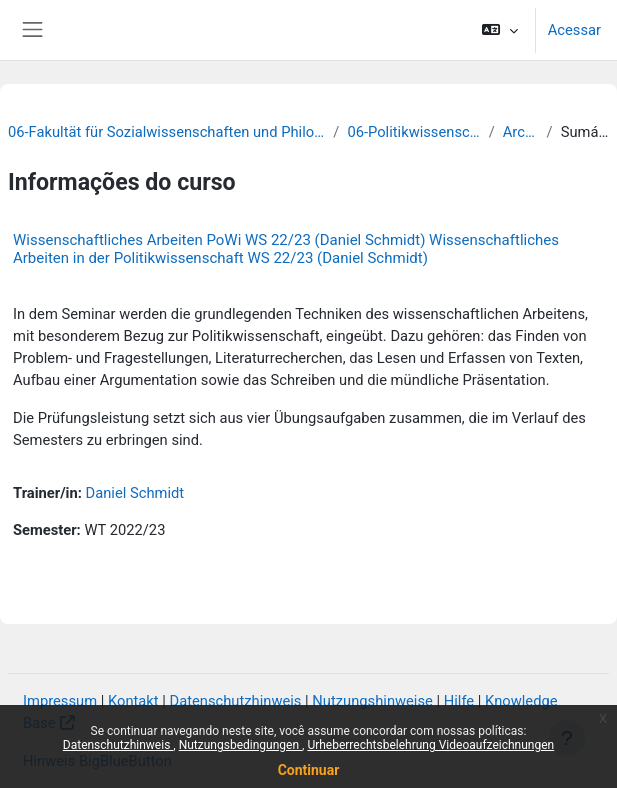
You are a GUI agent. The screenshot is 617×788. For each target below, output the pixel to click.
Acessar (574, 30)
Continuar (309, 770)
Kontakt (133, 701)
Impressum (60, 701)
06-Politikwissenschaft (413, 132)
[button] (499, 30)
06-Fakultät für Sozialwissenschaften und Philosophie (166, 132)
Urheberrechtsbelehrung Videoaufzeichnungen (430, 745)
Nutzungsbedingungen (240, 745)
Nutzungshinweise (372, 701)
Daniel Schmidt (135, 493)
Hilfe (459, 701)
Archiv (521, 132)
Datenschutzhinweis (118, 745)
